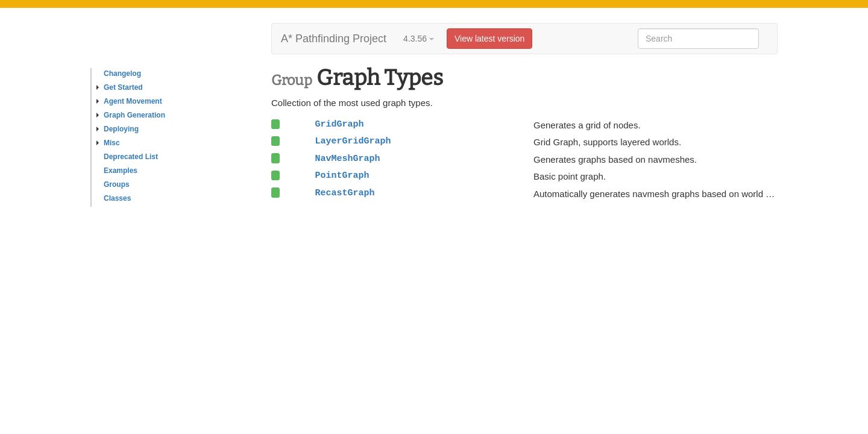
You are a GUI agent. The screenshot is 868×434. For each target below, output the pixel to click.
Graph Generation (131, 115)
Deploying (118, 129)
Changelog (122, 74)
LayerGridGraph (353, 141)
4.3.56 (419, 39)
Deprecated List (131, 157)
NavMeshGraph (347, 159)
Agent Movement (129, 101)
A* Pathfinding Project (334, 39)
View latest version (489, 39)
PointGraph (342, 175)
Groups (117, 184)
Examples (121, 171)
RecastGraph (344, 193)
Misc (108, 143)
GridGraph (339, 124)
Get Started (120, 87)
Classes (117, 198)
